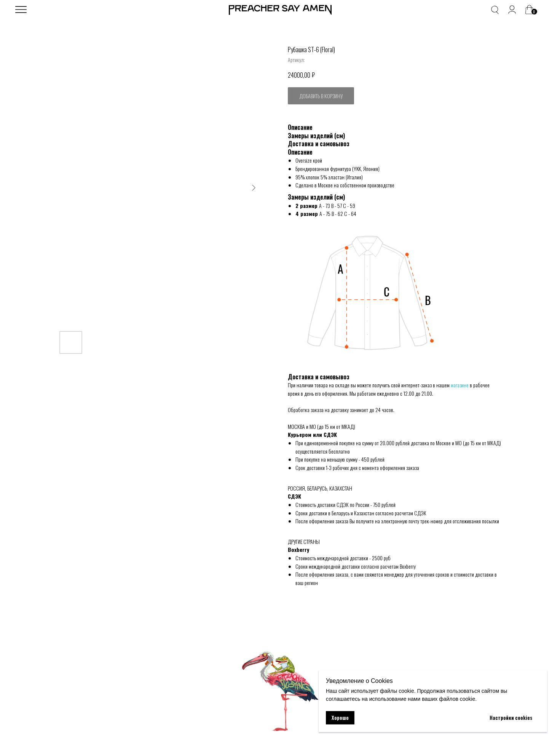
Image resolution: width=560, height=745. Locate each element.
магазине (460, 385)
